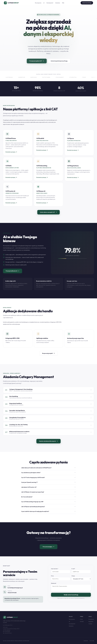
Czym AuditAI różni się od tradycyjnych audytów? (48, 513)
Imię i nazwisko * (55, 571)
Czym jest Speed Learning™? (48, 484)
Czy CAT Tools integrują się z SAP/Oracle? (48, 479)
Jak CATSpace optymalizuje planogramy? (48, 509)
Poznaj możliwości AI (13, 273)
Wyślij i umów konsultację (71, 597)
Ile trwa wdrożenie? (48, 499)
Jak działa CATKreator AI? (48, 489)
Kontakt (82, 621)
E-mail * (73, 571)
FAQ (63, 3)
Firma (52, 578)
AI (44, 3)
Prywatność (91, 619)
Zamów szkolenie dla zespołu (48, 443)
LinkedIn (86, 641)
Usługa (73, 578)
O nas (81, 619)
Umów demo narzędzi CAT (48, 214)
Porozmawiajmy (49, 549)
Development (50, 3)
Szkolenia (58, 3)
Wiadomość (54, 585)
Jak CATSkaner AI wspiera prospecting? (48, 494)
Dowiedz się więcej (11, 154)
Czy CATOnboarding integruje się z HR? (48, 504)
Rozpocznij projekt (49, 355)
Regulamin (91, 621)
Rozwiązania (38, 3)
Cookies (90, 624)
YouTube (92, 641)
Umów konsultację (87, 3)
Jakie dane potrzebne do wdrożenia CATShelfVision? (48, 470)
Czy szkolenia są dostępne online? (48, 475)
